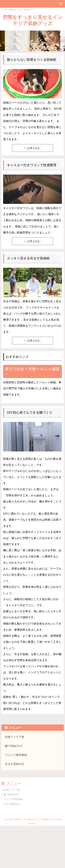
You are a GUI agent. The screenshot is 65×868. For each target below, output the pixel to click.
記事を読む (34, 148)
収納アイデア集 (15, 737)
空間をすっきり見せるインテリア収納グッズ (32, 20)
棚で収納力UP (14, 746)
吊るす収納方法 (15, 764)
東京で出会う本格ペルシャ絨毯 (32, 369)
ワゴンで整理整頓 (16, 755)
